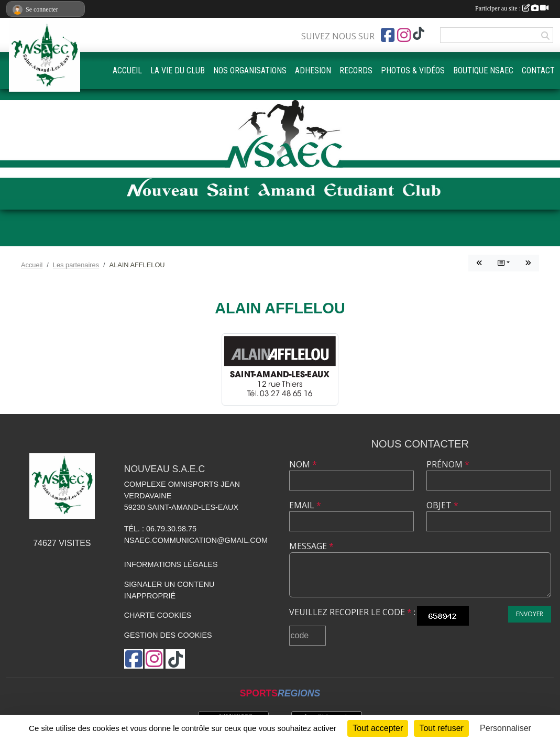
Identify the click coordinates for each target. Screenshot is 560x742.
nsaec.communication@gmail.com (196, 540)
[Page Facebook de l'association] (388, 35)
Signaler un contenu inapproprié (169, 590)
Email (305, 505)
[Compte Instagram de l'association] (404, 35)
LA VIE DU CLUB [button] (178, 70)
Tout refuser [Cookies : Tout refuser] (441, 728)
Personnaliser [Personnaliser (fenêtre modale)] (506, 728)
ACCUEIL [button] (127, 70)
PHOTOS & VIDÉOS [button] (413, 70)
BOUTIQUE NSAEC (483, 70)
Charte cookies (158, 615)
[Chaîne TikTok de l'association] (419, 34)
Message (311, 546)
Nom (303, 464)
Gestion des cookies (168, 635)
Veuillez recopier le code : (352, 612)
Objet (442, 505)
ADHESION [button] (313, 70)
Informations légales (171, 564)
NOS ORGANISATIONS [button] (250, 70)
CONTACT (538, 70)
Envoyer (530, 614)
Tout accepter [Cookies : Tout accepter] (378, 728)
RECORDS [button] (356, 70)
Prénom (448, 464)
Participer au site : (512, 8)
